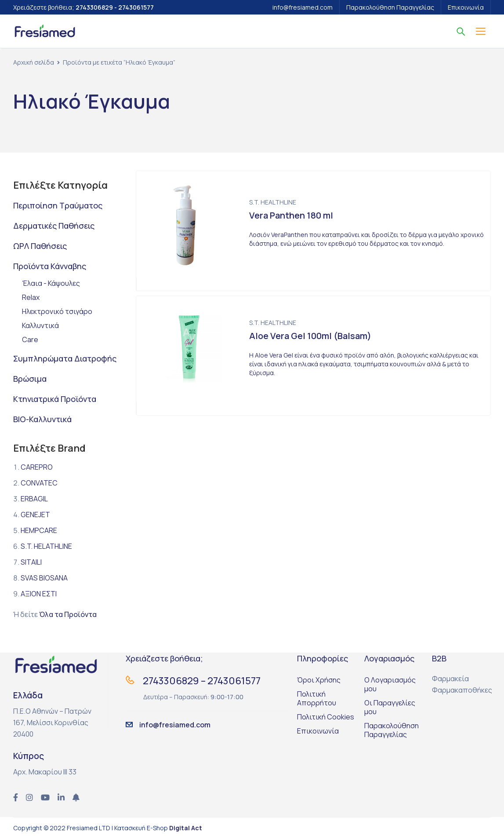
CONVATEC (39, 483)
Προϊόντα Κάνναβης (50, 266)
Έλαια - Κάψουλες (51, 283)
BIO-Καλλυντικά (42, 419)
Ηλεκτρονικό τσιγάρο (57, 311)
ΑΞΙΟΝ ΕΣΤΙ (39, 594)
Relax (31, 297)
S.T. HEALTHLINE (273, 202)
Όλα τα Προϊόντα (68, 614)
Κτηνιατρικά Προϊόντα (55, 399)
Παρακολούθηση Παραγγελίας (390, 7)
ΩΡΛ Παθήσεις (40, 246)
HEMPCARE (39, 530)
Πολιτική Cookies (326, 717)
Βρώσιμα (30, 379)
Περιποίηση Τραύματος (58, 205)
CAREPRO (37, 467)
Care (30, 340)
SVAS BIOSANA (44, 578)
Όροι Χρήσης (319, 680)
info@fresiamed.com (303, 7)
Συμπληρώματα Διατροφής (65, 358)
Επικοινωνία (466, 7)
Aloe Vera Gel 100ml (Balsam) (310, 336)
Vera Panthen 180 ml (291, 215)
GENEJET (35, 515)
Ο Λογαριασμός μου (390, 684)
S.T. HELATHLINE (46, 546)
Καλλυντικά (40, 325)
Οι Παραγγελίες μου (390, 707)
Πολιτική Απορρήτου (317, 698)
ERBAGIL (34, 499)
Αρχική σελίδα (34, 62)
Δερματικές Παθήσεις (54, 226)
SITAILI (31, 562)
